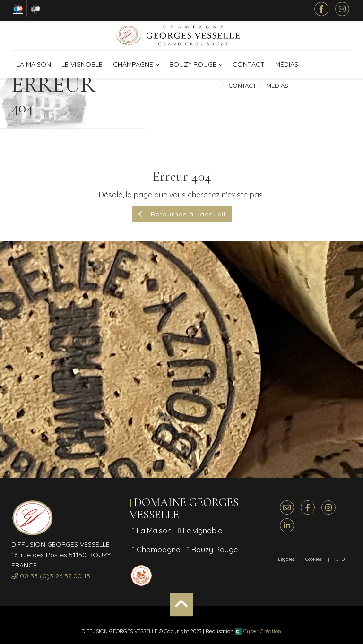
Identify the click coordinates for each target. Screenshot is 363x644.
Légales (286, 559)
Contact (249, 64)
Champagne (133, 64)
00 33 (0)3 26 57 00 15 (51, 576)
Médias (287, 64)
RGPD (338, 559)
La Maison (34, 64)
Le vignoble (82, 64)
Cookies (314, 559)
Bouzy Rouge (193, 64)
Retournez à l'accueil (182, 214)
